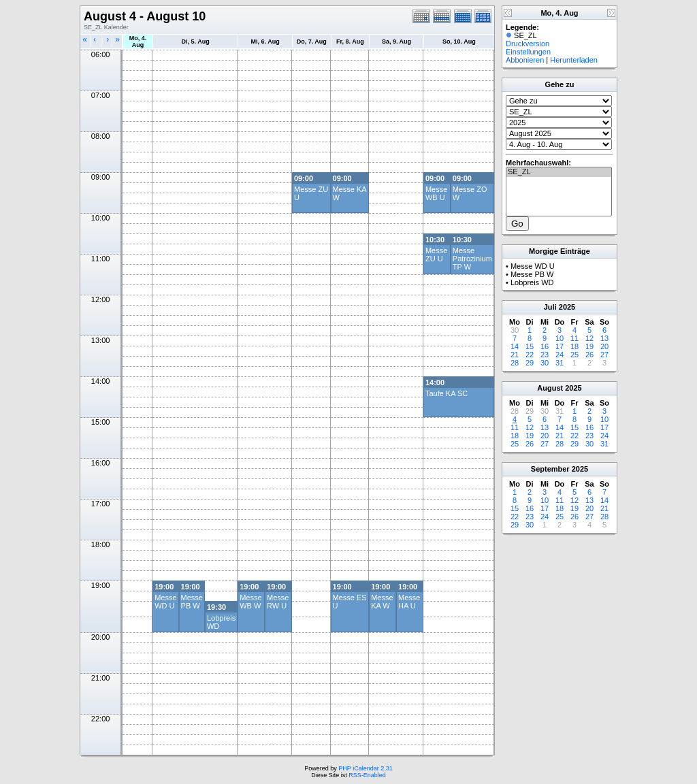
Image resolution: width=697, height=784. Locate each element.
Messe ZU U (436, 255)
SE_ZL (559, 172)
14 (515, 346)
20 (604, 346)
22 (530, 355)
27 (604, 355)
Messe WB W (250, 602)
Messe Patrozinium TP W (472, 259)
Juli (550, 307)
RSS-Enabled (367, 775)
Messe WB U (436, 193)
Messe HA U (409, 602)
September (550, 469)
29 (530, 363)
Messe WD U (165, 602)
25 (574, 355)
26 (589, 355)
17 (560, 346)
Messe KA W (382, 602)
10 (560, 338)
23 (545, 355)
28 (515, 363)
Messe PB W (192, 602)
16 (545, 346)
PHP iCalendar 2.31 (365, 768)
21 (515, 355)
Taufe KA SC (447, 393)
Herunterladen (574, 60)
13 (604, 338)
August (550, 388)
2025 (567, 307)
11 (574, 338)
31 (560, 363)
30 (545, 363)
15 (530, 346)
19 (589, 346)
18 (574, 346)
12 (589, 338)
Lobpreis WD (532, 282)
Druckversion (528, 44)
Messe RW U (278, 602)
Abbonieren (525, 60)
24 (560, 355)
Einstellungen (528, 52)
